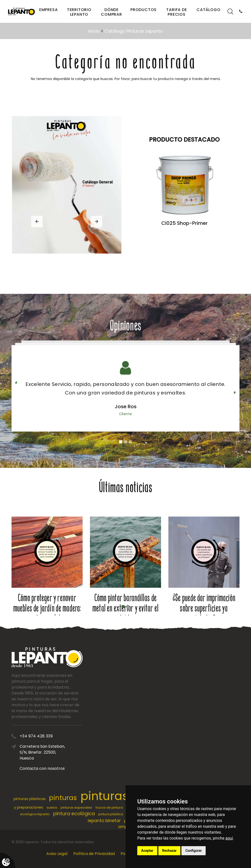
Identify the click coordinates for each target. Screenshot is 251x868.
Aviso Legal (57, 854)
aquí (229, 838)
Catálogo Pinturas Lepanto (134, 31)
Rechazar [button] (169, 851)
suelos (52, 807)
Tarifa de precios (176, 12)
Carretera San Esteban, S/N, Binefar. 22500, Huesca (72, 752)
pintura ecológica (74, 814)
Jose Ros (126, 407)
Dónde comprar (112, 12)
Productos (144, 10)
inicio (94, 31)
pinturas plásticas (30, 799)
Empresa (49, 10)
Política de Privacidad (94, 854)
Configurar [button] (194, 851)
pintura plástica (111, 814)
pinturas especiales (76, 807)
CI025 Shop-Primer (184, 223)
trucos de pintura (109, 807)
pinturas (63, 798)
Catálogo (208, 10)
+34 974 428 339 (66, 736)
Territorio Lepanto (79, 12)
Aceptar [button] (147, 851)
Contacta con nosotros (72, 768)
